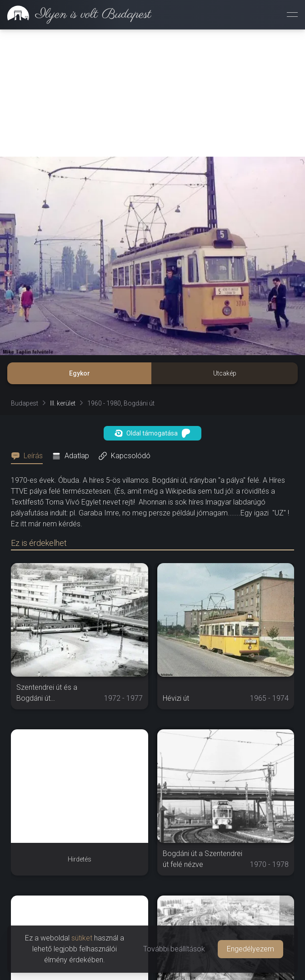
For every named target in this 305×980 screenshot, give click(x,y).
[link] (76, 15)
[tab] (30, 456)
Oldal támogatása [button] (152, 433)
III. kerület (63, 403)
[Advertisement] (152, 93)
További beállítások (174, 949)
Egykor (80, 373)
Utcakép (225, 373)
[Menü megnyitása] (292, 15)
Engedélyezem (250, 949)
